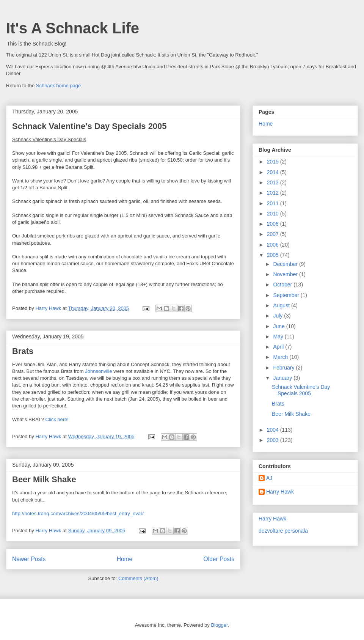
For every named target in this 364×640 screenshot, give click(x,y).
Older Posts (219, 559)
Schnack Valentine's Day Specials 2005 (89, 126)
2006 (274, 245)
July (278, 316)
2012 (274, 193)
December (286, 264)
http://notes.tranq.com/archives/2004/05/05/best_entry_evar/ (78, 513)
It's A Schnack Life (73, 28)
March (281, 357)
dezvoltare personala (283, 531)
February (284, 368)
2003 (274, 440)
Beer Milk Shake (44, 479)
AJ (269, 478)
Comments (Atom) (138, 578)
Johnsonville (99, 371)
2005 (274, 255)
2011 (274, 203)
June (279, 326)
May (279, 337)
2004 (274, 430)
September (287, 295)
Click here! (57, 419)
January (283, 378)
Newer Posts (29, 559)
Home (125, 559)
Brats (23, 351)
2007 (274, 234)
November (286, 274)
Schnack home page (59, 86)
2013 (274, 182)
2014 (274, 172)
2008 (274, 224)
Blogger (219, 625)
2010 (274, 214)
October (283, 285)
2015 (274, 162)
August (282, 305)
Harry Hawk (280, 492)
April (279, 347)
